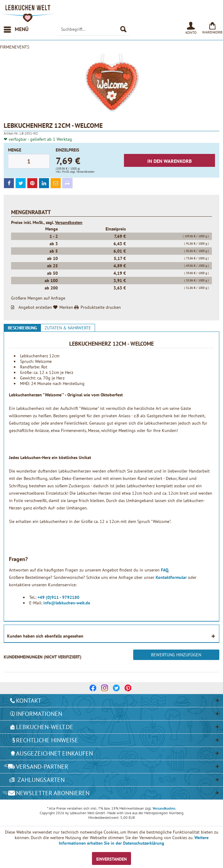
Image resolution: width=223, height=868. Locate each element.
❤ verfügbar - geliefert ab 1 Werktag (38, 139)
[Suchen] (123, 29)
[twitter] (21, 183)
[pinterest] (32, 183)
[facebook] (9, 183)
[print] (67, 183)
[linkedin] (44, 183)
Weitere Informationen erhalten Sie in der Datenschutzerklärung (134, 840)
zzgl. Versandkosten (82, 172)
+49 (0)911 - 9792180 (58, 597)
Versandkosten (69, 222)
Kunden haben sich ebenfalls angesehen (45, 636)
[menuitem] (16, 29)
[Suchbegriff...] (94, 29)
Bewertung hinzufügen (176, 655)
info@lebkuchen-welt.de (67, 603)
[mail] (56, 183)
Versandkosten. (164, 808)
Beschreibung (22, 328)
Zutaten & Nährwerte (68, 328)
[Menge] (29, 161)
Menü (16, 29)
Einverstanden (112, 859)
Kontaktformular (172, 577)
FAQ (165, 570)
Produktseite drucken (101, 307)
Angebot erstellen (35, 307)
